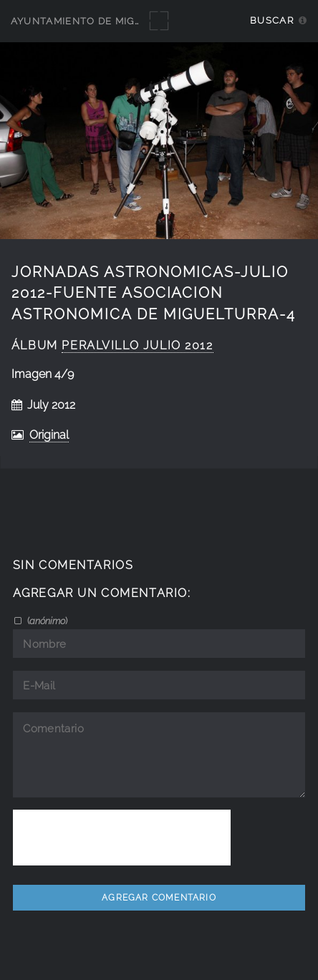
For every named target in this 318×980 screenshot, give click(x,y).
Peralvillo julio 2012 (137, 345)
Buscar (272, 20)
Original (49, 435)
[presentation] (122, 838)
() (46, 621)
